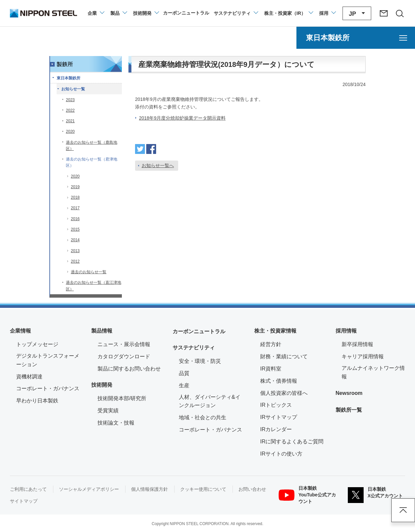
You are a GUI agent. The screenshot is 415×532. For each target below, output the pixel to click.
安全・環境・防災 (200, 361)
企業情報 (20, 331)
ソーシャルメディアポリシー (89, 489)
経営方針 (271, 344)
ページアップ (403, 510)
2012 (75, 261)
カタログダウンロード (124, 356)
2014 (75, 240)
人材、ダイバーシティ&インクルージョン (210, 401)
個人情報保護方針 (150, 489)
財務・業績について (284, 356)
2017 (75, 208)
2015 (75, 229)
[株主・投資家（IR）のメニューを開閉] (288, 13)
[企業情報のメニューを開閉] (96, 13)
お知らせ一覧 (73, 89)
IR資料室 (271, 369)
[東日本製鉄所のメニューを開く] (356, 38)
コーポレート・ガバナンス (48, 388)
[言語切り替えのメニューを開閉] (357, 13)
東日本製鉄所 (69, 78)
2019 (75, 187)
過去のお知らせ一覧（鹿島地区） (92, 146)
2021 (70, 121)
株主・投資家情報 (275, 331)
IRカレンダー (276, 429)
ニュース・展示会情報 (124, 344)
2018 (75, 197)
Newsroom (349, 393)
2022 (70, 110)
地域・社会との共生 (203, 417)
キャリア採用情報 (363, 356)
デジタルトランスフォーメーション (48, 360)
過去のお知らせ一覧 (89, 272)
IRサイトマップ (279, 417)
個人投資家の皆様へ (284, 393)
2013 (75, 251)
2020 (70, 132)
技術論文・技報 (116, 423)
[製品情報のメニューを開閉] (118, 13)
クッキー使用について (203, 489)
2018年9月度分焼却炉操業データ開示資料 (182, 118)
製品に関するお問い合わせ (129, 369)
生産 (184, 385)
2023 (70, 100)
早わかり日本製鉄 (37, 401)
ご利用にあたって (28, 489)
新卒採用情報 (357, 344)
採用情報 (346, 331)
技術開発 (102, 385)
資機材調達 (29, 377)
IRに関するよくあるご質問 (292, 442)
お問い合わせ (252, 489)
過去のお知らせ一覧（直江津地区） (94, 286)
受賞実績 (108, 411)
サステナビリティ (194, 348)
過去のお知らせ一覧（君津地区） (92, 162)
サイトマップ (24, 501)
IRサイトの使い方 (281, 454)
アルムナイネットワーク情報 (373, 372)
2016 (75, 219)
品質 (184, 373)
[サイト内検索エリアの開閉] (400, 13)
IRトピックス (276, 405)
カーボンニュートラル (199, 331)
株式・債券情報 (279, 381)
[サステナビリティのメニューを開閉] (236, 13)
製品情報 (102, 331)
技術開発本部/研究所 (122, 398)
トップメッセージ (37, 344)
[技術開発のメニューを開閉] (146, 13)
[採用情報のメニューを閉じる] (327, 13)
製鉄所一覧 (349, 410)
